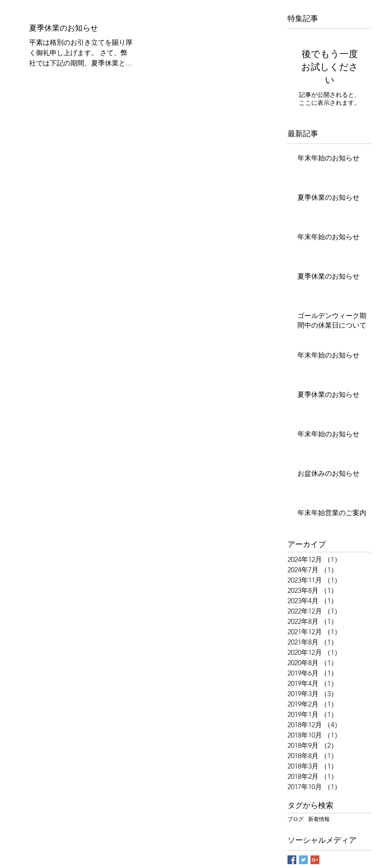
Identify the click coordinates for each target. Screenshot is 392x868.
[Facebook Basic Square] (292, 860)
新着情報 (319, 819)
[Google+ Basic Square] (315, 860)
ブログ (296, 819)
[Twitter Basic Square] (303, 860)
